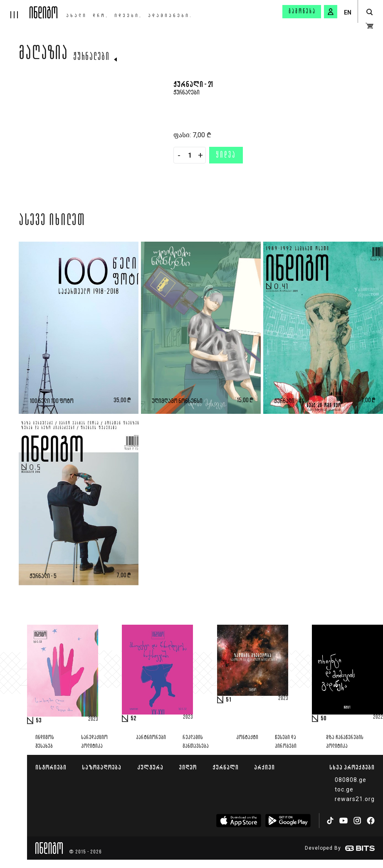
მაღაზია (43, 55)
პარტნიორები (151, 738)
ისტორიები (51, 767)
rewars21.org (355, 799)
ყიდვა (226, 156)
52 (133, 719)
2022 (378, 717)
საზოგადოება (102, 767)
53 (39, 721)
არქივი (264, 767)
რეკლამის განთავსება (196, 742)
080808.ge (351, 780)
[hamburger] (15, 9)
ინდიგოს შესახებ (45, 742)
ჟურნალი (226, 767)
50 (324, 719)
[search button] (369, 12)
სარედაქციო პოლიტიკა (94, 742)
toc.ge (344, 789)
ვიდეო (188, 767)
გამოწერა (302, 12)
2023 (93, 720)
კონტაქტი (247, 738)
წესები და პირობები (286, 742)
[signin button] (331, 12)
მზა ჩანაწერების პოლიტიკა (345, 742)
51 (229, 700)
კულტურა (150, 767)
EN (348, 12)
